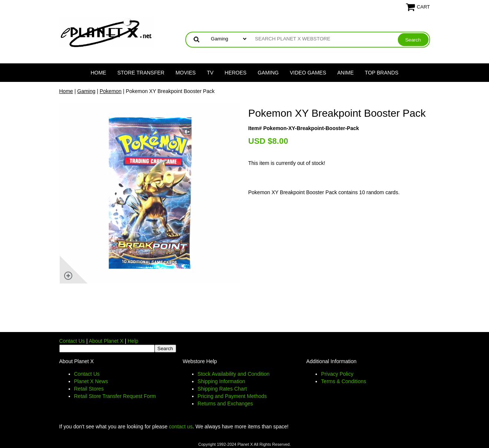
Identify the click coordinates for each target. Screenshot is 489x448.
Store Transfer (141, 73)
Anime (346, 73)
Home (98, 73)
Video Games (308, 73)
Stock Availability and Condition (234, 374)
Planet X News (91, 381)
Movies (185, 73)
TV (210, 73)
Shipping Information (221, 381)
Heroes (236, 73)
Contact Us (72, 341)
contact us (181, 427)
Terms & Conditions (343, 381)
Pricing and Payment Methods (232, 396)
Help (133, 341)
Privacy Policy (337, 374)
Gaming (268, 73)
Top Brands (382, 73)
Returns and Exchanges (225, 404)
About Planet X (106, 341)
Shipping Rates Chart (222, 389)
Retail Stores (89, 389)
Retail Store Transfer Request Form (115, 396)
